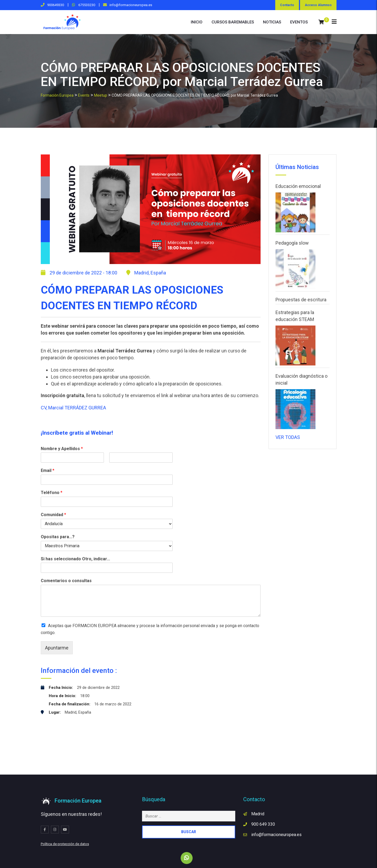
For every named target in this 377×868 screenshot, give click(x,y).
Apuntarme (57, 648)
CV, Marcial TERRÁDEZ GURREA (73, 408)
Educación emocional (298, 186)
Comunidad (53, 515)
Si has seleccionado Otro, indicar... (75, 559)
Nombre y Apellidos (62, 449)
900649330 (56, 5)
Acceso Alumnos (318, 5)
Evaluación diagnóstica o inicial (301, 379)
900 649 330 (263, 824)
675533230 (86, 5)
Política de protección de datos (65, 844)
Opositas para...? (58, 537)
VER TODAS (288, 437)
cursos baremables (233, 22)
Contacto (287, 5)
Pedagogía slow (292, 243)
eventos (299, 22)
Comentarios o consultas (66, 581)
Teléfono (52, 493)
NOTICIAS (272, 22)
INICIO (197, 22)
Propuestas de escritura (301, 300)
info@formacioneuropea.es (131, 5)
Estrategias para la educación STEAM (295, 316)
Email (48, 470)
